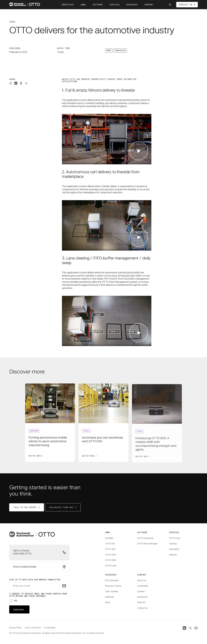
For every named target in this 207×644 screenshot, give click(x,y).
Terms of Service (33, 628)
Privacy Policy (15, 628)
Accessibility (50, 628)
